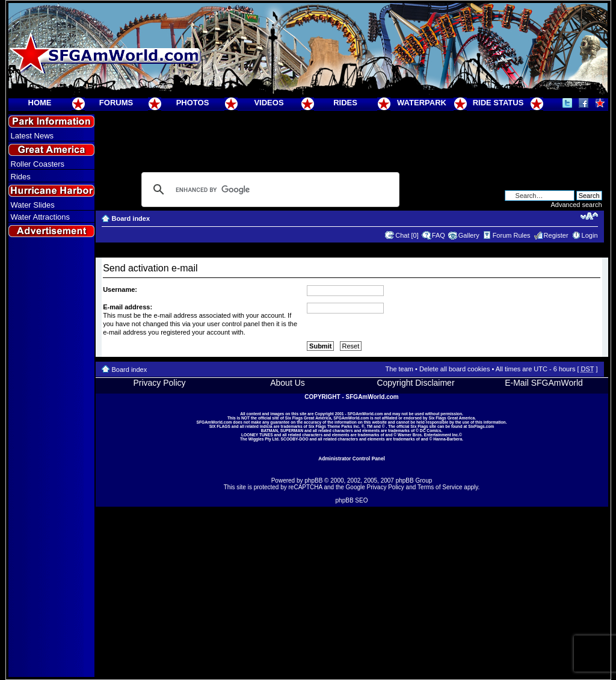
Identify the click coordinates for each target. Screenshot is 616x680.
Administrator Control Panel (352, 459)
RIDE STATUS (498, 103)
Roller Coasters (38, 164)
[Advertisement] (51, 458)
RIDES (345, 103)
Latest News (32, 136)
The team (399, 369)
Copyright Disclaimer (415, 383)
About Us (288, 383)
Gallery (469, 235)
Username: (120, 289)
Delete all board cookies (454, 369)
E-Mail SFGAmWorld (544, 383)
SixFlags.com (481, 426)
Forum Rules (512, 235)
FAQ (439, 235)
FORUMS (116, 103)
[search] (269, 190)
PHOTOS (193, 103)
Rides (21, 177)
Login (590, 235)
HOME (40, 103)
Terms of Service (440, 487)
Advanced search (577, 205)
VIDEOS (269, 103)
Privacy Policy (159, 383)
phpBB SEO (352, 500)
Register (556, 235)
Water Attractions (41, 217)
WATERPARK (422, 103)
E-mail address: (128, 307)
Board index (131, 218)
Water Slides (33, 205)
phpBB (313, 481)
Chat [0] (407, 235)
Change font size (589, 216)
